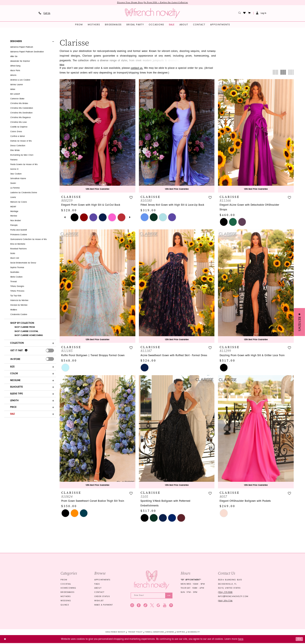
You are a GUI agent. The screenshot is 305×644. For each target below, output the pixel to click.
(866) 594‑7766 (225, 601)
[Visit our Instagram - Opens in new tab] (132, 606)
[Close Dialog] (5, 640)
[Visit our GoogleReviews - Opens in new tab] (158, 606)
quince (65, 605)
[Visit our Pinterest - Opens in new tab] (171, 606)
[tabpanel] (75, 218)
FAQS (97, 584)
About (98, 589)
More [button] (62, 65)
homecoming (68, 589)
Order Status (102, 597)
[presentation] (50, 351)
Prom (64, 580)
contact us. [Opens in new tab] (137, 68)
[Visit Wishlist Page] (245, 13)
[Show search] (240, 13)
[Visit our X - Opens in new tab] (152, 606)
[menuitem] (44, 13)
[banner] (152, 13)
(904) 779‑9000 (225, 593)
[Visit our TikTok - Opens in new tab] (145, 606)
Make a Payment (103, 605)
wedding (66, 601)
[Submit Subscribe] (169, 596)
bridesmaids (67, 593)
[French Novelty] (151, 580)
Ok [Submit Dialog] (299, 640)
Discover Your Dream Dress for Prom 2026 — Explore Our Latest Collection (152, 3)
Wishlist (99, 601)
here (241, 640)
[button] (250, 13)
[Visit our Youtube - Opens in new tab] (165, 606)
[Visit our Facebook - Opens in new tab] (139, 606)
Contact (99, 593)
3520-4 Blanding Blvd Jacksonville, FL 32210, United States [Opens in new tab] (230, 584)
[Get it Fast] (26, 351)
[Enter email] (152, 596)
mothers (65, 597)
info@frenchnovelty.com (233, 597)
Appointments (102, 580)
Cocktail (66, 584)
